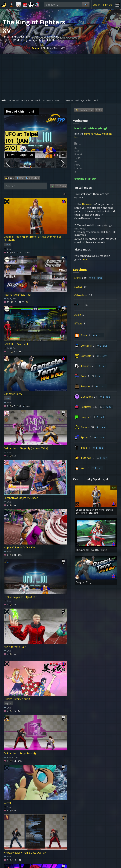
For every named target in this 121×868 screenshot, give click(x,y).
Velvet (7, 803)
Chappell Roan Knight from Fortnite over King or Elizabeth (33, 238)
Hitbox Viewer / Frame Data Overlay (25, 853)
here (85, 232)
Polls (84, 349)
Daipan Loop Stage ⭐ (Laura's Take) (26, 448)
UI (82, 278)
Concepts (86, 318)
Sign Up (108, 5)
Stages (78, 259)
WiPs (84, 440)
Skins (78, 250)
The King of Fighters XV (54, 48)
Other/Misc (81, 268)
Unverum (88, 177)
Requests (86, 379)
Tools (84, 420)
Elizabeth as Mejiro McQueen (21, 498)
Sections (80, 242)
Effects (78, 296)
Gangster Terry (13, 394)
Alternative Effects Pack (18, 295)
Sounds (85, 400)
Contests (86, 328)
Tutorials (86, 430)
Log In (97, 5)
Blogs (84, 308)
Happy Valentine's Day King (20, 547)
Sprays (85, 410)
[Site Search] (86, 5)
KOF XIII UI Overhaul (16, 344)
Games (35, 48)
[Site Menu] (117, 5)
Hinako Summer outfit (17, 699)
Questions (87, 369)
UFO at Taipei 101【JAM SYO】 (22, 597)
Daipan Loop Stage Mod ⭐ (20, 753)
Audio (78, 287)
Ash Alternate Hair (15, 647)
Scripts (85, 389)
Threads (86, 338)
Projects (85, 359)
